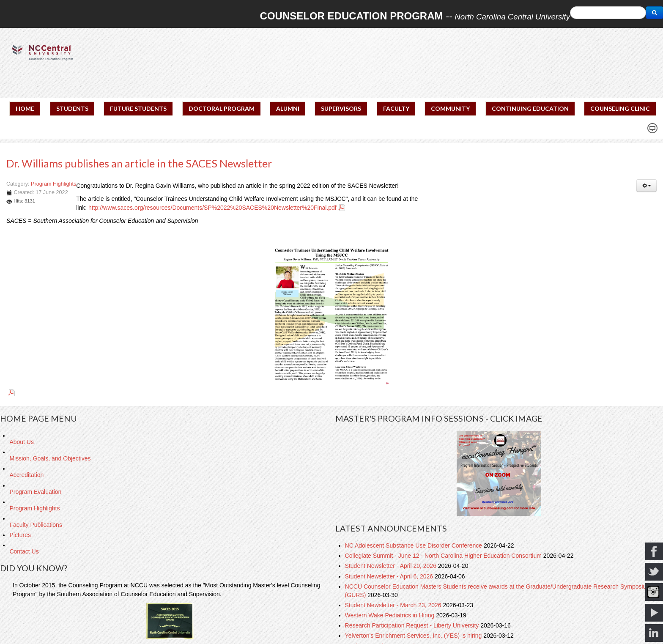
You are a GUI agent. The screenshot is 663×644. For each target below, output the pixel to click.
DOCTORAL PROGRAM (222, 108)
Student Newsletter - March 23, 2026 (394, 605)
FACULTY (396, 108)
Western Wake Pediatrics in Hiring (391, 615)
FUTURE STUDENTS (138, 108)
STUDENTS (72, 108)
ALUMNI (288, 108)
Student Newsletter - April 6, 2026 (390, 576)
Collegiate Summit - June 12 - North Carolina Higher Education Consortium (444, 556)
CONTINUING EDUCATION (530, 108)
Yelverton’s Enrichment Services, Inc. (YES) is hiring (414, 636)
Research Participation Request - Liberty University (413, 625)
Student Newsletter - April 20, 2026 (392, 566)
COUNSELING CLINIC (620, 108)
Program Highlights (53, 184)
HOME (25, 108)
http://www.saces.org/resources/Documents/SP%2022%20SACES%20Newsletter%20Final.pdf (212, 208)
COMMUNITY (450, 108)
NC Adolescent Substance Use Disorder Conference (414, 545)
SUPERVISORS (341, 108)
